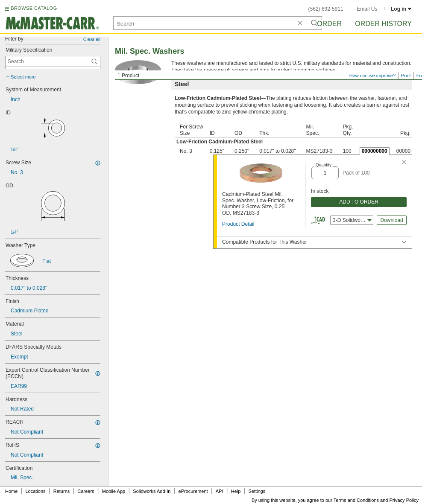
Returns (62, 491)
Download (391, 220)
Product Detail (238, 224)
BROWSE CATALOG (34, 8)
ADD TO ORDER (359, 202)
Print (406, 76)
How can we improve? (372, 76)
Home (11, 491)
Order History (383, 24)
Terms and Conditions (356, 500)
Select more (23, 77)
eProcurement (193, 491)
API (220, 491)
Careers (86, 491)
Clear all (92, 39)
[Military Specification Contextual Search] (53, 61)
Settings (257, 491)
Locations (36, 491)
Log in (401, 9)
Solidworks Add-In (152, 491)
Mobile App (114, 491)
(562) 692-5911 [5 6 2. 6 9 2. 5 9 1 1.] (326, 9)
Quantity (324, 165)
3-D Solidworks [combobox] (352, 220)
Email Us (367, 9)
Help (236, 491)
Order (329, 24)
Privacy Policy (404, 500)
